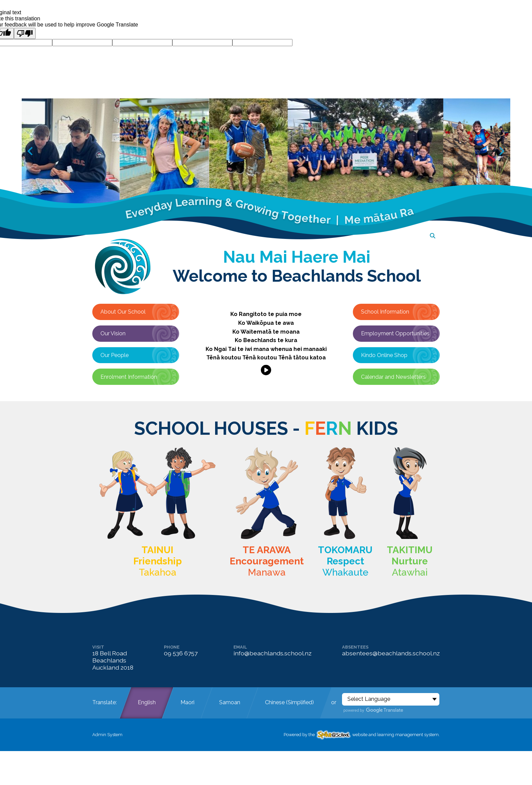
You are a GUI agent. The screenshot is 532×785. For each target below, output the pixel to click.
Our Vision (113, 333)
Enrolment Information (129, 377)
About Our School (123, 312)
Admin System (107, 735)
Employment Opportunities (395, 333)
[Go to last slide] (31, 151)
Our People (115, 355)
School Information (385, 312)
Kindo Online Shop (384, 355)
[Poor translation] (25, 33)
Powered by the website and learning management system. (362, 735)
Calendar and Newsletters (393, 377)
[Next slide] (501, 151)
